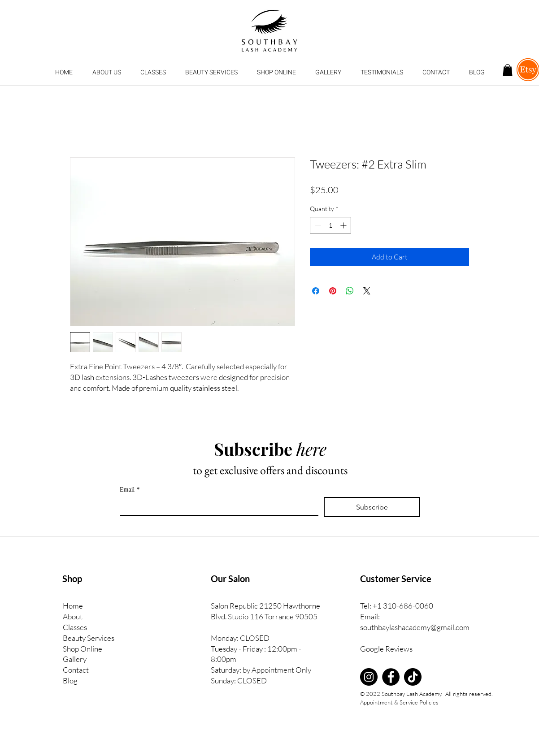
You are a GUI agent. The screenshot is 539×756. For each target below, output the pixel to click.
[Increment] (344, 225)
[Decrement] (317, 225)
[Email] (216, 506)
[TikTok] (413, 677)
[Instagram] (369, 677)
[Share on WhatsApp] (350, 291)
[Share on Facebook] (316, 291)
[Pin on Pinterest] (333, 291)
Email (130, 490)
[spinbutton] (330, 225)
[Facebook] (391, 677)
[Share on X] (367, 291)
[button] (153, 73)
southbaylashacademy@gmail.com (415, 627)
